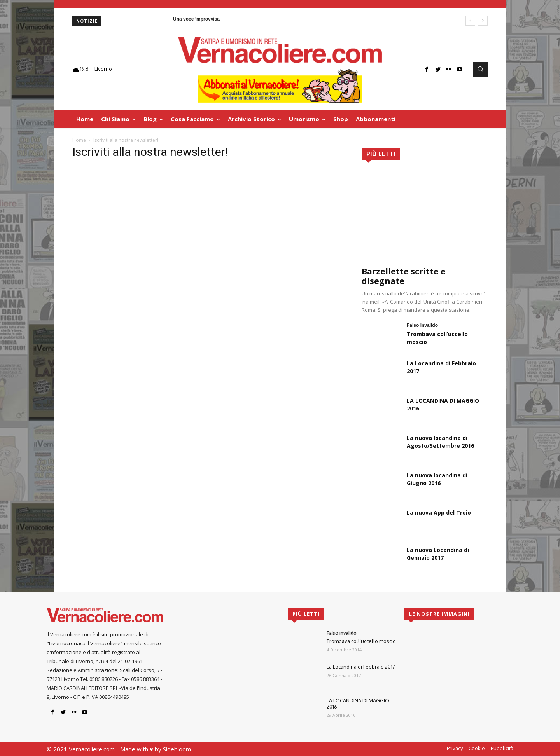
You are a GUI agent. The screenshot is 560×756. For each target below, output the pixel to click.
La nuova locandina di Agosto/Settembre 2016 (440, 442)
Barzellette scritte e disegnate (404, 276)
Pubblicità (502, 748)
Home (79, 140)
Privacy (455, 748)
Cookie (477, 748)
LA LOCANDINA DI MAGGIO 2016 (358, 704)
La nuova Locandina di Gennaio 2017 (438, 554)
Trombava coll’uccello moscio (361, 641)
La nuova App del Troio (439, 512)
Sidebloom (177, 749)
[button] (480, 70)
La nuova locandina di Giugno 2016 (437, 479)
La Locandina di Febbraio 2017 (361, 667)
